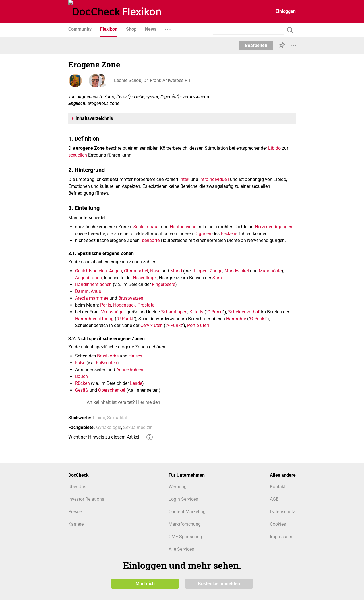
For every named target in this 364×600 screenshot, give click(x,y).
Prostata (146, 305)
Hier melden (148, 402)
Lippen (201, 271)
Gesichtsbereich (91, 271)
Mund (176, 271)
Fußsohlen (106, 363)
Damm (82, 291)
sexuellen (78, 155)
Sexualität (117, 418)
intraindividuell (214, 179)
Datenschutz (283, 512)
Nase (155, 271)
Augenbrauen (88, 278)
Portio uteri (198, 325)
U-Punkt (126, 319)
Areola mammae (92, 298)
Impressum (281, 537)
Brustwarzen (131, 298)
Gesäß (82, 390)
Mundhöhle (270, 271)
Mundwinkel (237, 271)
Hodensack (124, 305)
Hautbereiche (183, 227)
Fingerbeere (164, 284)
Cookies (278, 524)
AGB (274, 499)
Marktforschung (185, 524)
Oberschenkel (112, 390)
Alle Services (181, 549)
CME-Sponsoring (185, 537)
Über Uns (77, 487)
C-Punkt (215, 312)
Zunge (216, 271)
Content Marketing (187, 512)
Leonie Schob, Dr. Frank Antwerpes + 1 (152, 80)
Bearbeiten (256, 45)
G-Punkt (258, 319)
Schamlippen (174, 312)
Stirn (217, 278)
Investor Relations (86, 499)
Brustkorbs (108, 356)
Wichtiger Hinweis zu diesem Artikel (104, 437)
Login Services (183, 499)
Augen (116, 271)
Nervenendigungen (274, 227)
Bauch (81, 376)
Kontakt (278, 487)
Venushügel (113, 312)
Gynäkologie (109, 427)
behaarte (151, 240)
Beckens (229, 234)
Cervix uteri (152, 325)
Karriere (76, 524)
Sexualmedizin (138, 427)
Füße (80, 363)
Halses (135, 356)
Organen (203, 234)
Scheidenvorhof (244, 312)
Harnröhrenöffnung (94, 319)
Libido (274, 148)
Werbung (178, 487)
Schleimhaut (146, 227)
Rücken (82, 383)
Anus (96, 291)
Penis (106, 305)
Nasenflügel (145, 278)
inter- (184, 179)
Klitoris (196, 312)
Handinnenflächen (93, 284)
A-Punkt (174, 325)
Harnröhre (236, 319)
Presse (75, 512)
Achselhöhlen (130, 370)
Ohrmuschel (136, 271)
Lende (136, 383)
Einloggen (286, 11)
